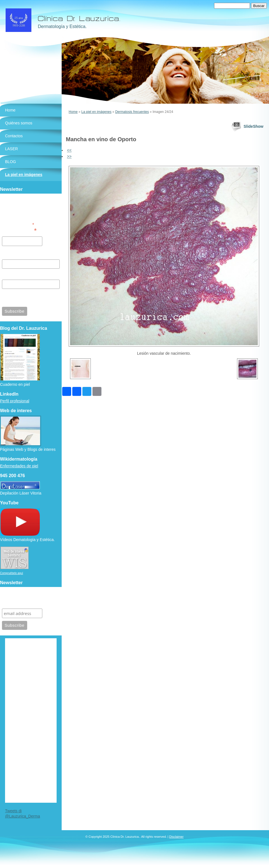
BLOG (11, 162)
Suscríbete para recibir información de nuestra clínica (27, 598)
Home (73, 112)
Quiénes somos (19, 123)
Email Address (19, 231)
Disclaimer (176, 837)
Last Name (13, 273)
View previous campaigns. (25, 293)
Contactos (14, 136)
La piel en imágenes (96, 112)
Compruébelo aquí (11, 573)
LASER (11, 149)
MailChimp (33, 301)
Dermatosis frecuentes (132, 112)
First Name (14, 253)
